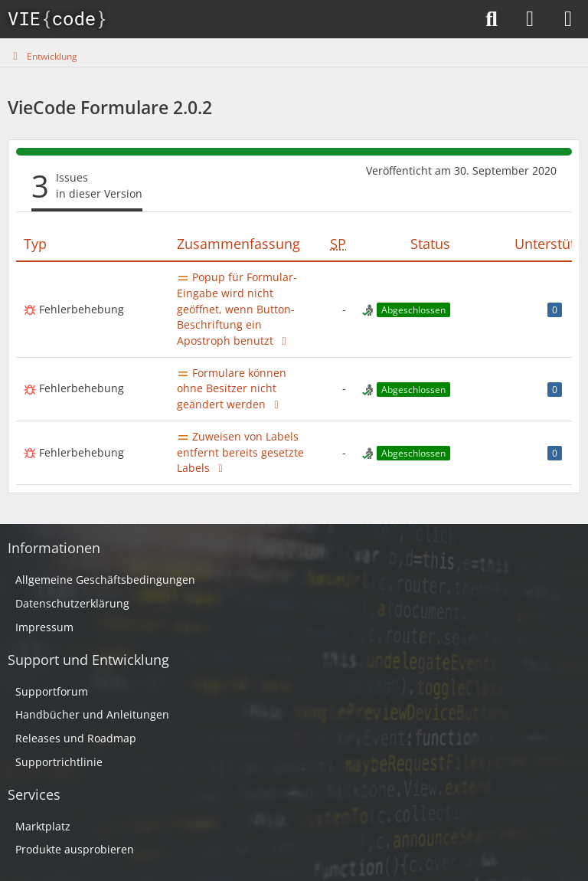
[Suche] (492, 19)
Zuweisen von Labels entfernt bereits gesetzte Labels (240, 452)
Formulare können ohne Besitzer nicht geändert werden (232, 388)
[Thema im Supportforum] (284, 341)
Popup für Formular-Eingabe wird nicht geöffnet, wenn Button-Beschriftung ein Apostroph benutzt (237, 309)
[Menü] (568, 19)
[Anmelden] (530, 19)
